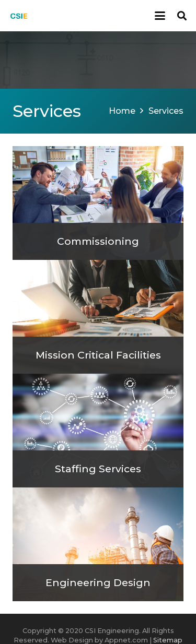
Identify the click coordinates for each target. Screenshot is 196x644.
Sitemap (168, 640)
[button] (160, 16)
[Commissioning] (98, 203)
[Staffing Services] (98, 431)
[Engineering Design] (98, 544)
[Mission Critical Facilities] (98, 317)
